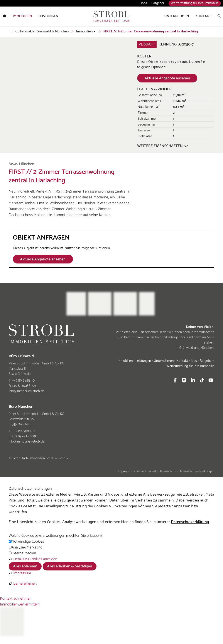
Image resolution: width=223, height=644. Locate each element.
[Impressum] (20, 573)
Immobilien (125, 361)
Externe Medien (24, 553)
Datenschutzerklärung (190, 522)
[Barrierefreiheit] (23, 584)
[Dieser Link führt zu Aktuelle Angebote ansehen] (167, 78)
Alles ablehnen (25, 566)
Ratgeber (158, 3)
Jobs (144, 3)
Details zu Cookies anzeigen (35, 559)
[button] (175, 380)
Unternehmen (164, 361)
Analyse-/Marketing (27, 547)
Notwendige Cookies (28, 542)
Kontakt (182, 361)
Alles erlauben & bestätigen (70, 566)
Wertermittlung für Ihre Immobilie (195, 3)
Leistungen (143, 361)
